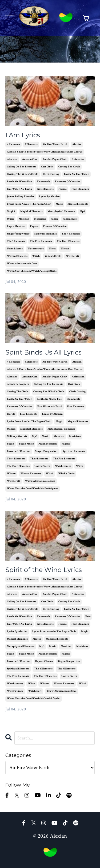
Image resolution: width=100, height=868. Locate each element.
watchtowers (36, 249)
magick (11, 211)
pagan (54, 219)
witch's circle (53, 256)
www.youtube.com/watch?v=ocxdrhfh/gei (34, 699)
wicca (52, 249)
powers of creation (55, 226)
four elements (80, 189)
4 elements (13, 144)
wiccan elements (17, 256)
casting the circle (69, 167)
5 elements (31, 144)
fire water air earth (19, 189)
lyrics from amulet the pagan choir (29, 204)
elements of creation (68, 182)
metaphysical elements (61, 211)
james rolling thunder (21, 197)
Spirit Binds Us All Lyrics (43, 352)
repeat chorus (44, 661)
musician (24, 219)
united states (15, 249)
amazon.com (30, 159)
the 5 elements (16, 241)
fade (88, 617)
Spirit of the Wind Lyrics (44, 570)
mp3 (82, 211)
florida (63, 189)
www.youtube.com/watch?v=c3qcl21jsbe (32, 271)
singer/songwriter (18, 234)
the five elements (41, 241)
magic (59, 204)
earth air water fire (19, 182)
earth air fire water (77, 174)
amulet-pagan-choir (55, 159)
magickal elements (31, 211)
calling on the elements (22, 167)
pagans (34, 226)
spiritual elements (46, 234)
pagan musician (16, 226)
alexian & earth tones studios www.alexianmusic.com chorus (45, 152)
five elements (45, 189)
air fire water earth (55, 144)
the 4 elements (71, 234)
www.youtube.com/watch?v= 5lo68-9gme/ (33, 489)
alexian (77, 144)
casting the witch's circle (23, 174)
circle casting (51, 174)
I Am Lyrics (23, 135)
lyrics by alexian (49, 197)
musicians (40, 219)
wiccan (65, 249)
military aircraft (17, 436)
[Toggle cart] (86, 18)
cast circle (47, 167)
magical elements (78, 204)
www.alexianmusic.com (22, 264)
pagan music (70, 219)
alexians (12, 159)
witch (36, 256)
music (10, 219)
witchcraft (73, 256)
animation (78, 159)
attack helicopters (18, 384)
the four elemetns (68, 241)
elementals (43, 182)
